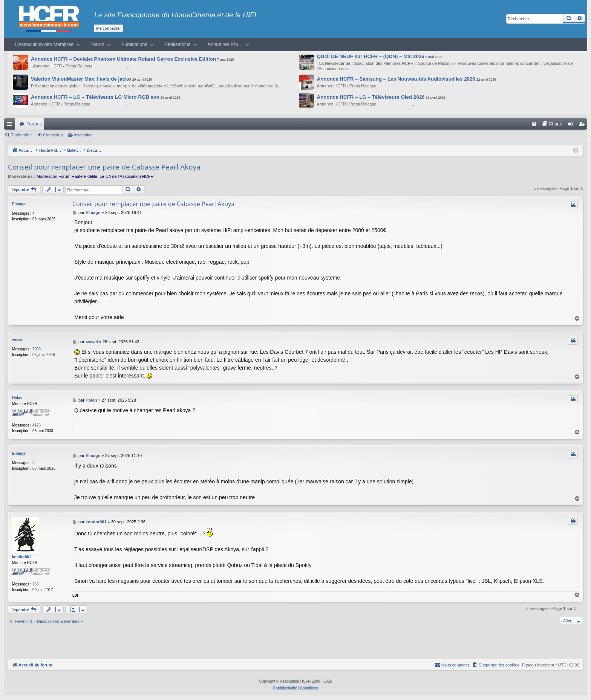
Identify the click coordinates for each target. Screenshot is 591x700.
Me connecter (109, 28)
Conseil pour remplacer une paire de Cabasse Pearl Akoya (104, 167)
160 (36, 584)
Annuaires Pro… (225, 44)
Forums (34, 124)
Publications (134, 44)
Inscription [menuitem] (583, 125)
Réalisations (178, 44)
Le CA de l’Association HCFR (126, 176)
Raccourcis (11, 125)
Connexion (53, 135)
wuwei (18, 340)
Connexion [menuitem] (572, 125)
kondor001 (22, 557)
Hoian (17, 398)
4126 (37, 425)
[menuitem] (534, 124)
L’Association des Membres (44, 44)
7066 (37, 349)
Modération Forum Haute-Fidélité (67, 176)
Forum (97, 44)
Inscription (83, 135)
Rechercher (21, 135)
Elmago (19, 204)
